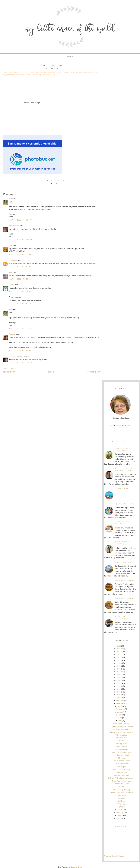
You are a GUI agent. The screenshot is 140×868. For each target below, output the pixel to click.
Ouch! (121, 741)
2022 (119, 657)
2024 (119, 652)
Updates (121, 787)
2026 (119, 646)
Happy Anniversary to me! (121, 729)
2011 (119, 689)
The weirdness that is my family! (121, 792)
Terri (10, 273)
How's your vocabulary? (121, 724)
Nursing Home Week (121, 755)
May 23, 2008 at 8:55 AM (20, 279)
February (120, 813)
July (120, 715)
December (120, 701)
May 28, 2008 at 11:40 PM (21, 363)
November (120, 703)
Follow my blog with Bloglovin (114, 856)
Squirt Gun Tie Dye (124, 504)
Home (70, 57)
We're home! (121, 804)
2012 (119, 686)
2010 (119, 692)
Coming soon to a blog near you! (121, 732)
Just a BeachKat (25, 72)
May (120, 721)
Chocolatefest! (121, 747)
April (120, 807)
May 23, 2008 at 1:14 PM (20, 291)
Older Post (9, 372)
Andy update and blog (121, 764)
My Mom (121, 758)
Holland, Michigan (121, 772)
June (120, 718)
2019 (119, 666)
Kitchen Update (121, 735)
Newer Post (94, 372)
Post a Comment (9, 368)
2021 (119, 660)
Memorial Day (121, 738)
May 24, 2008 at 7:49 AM (20, 350)
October (120, 706)
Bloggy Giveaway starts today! (124, 449)
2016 (119, 675)
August (120, 712)
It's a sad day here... (122, 795)
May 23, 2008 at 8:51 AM (20, 267)
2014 (119, 680)
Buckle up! (121, 801)
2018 (119, 669)
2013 (119, 683)
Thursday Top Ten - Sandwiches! (122, 726)
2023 (119, 655)
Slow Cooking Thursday (122, 523)
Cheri (11, 245)
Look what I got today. (121, 775)
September (120, 709)
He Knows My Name (16, 356)
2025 (119, 649)
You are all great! (121, 749)
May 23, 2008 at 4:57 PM (20, 304)
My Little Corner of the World (70, 29)
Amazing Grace (121, 744)
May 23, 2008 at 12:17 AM (21, 220)
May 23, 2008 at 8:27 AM (20, 254)
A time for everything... (122, 617)
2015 (119, 678)
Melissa (12, 285)
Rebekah (12, 334)
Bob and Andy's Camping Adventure (122, 778)
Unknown (12, 260)
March (120, 810)
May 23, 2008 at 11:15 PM (21, 328)
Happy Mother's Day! (122, 784)
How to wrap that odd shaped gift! (124, 469)
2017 (119, 672)
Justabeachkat (14, 226)
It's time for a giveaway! (122, 543)
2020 (119, 663)
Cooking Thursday (124, 580)
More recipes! (121, 767)
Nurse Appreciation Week (121, 781)
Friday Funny (121, 488)
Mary (11, 199)
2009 (119, 695)
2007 (119, 818)
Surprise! (121, 798)
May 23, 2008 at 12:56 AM (21, 240)
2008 (119, 698)
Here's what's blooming (121, 761)
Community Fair (123, 562)
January (120, 815)
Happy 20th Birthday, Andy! (121, 752)
